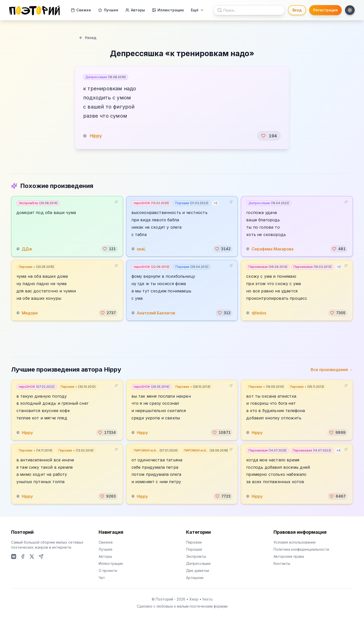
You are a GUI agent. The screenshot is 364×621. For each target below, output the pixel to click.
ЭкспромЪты (38, 203)
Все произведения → (332, 370)
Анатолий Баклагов (156, 313)
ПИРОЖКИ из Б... (156, 450)
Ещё (197, 10)
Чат (102, 578)
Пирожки (194, 542)
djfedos (259, 313)
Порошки (192, 203)
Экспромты (196, 556)
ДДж (27, 249)
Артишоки (195, 578)
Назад (88, 38)
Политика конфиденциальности (301, 549)
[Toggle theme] (350, 10)
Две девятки (198, 571)
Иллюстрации (168, 10)
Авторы (135, 10)
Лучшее (108, 10)
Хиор (194, 599)
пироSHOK (151, 203)
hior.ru (208, 599)
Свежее (81, 10)
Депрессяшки (106, 77)
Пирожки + (36, 267)
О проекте (108, 571)
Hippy (96, 136)
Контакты (282, 563)
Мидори (30, 313)
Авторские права (289, 556)
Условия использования (294, 542)
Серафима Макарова (272, 249)
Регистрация (325, 10)
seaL (141, 249)
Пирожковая (268, 267)
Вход (297, 10)
